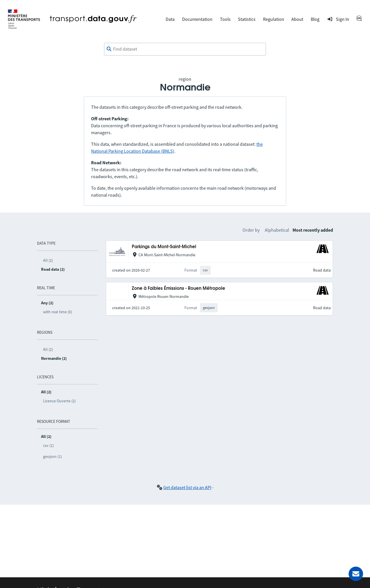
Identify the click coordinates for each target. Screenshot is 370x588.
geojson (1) (52, 456)
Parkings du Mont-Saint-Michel (164, 247)
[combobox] (185, 49)
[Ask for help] (356, 574)
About (297, 19)
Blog (315, 19)
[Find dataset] (185, 49)
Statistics (247, 19)
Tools (225, 19)
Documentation (197, 19)
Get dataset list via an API (187, 487)
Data (170, 19)
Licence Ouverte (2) (59, 401)
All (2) (48, 260)
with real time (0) (58, 312)
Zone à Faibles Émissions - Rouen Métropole (178, 289)
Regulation (274, 19)
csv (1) (48, 445)
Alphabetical (277, 230)
